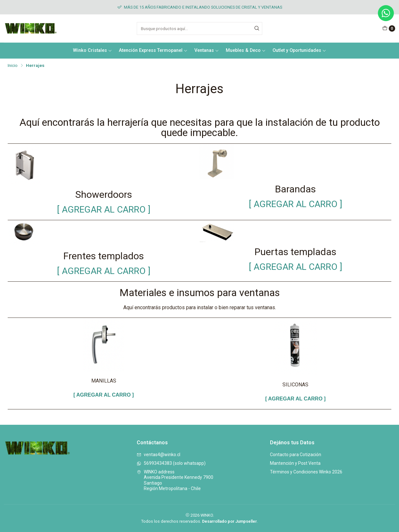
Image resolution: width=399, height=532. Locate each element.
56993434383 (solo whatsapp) (171, 463)
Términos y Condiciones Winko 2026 (306, 472)
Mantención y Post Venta (295, 463)
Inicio (13, 66)
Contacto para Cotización (296, 455)
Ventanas (207, 50)
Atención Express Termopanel (153, 50)
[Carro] (389, 28)
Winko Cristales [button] (93, 50)
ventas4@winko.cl (159, 455)
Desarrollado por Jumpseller (229, 521)
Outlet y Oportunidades (299, 50)
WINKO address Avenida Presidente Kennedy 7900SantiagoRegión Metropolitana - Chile (175, 480)
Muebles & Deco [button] (246, 50)
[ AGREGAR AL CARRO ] (104, 210)
